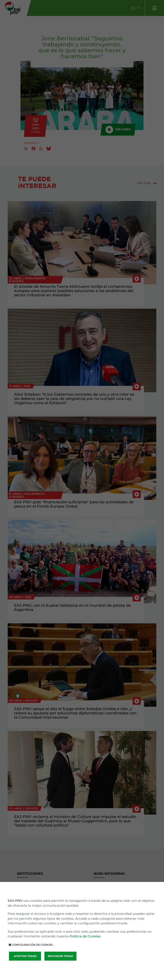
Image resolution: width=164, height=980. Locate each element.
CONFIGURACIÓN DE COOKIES (31, 945)
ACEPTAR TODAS (25, 956)
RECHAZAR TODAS (60, 956)
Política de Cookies (85, 936)
